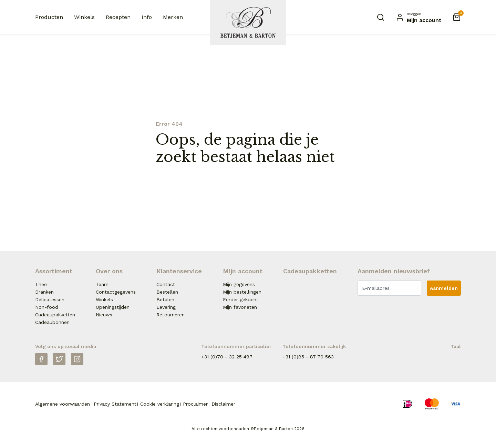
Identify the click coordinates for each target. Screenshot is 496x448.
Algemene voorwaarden (63, 404)
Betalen (165, 299)
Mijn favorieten (240, 307)
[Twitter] (59, 359)
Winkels (84, 17)
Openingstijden (113, 307)
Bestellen (167, 292)
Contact (166, 284)
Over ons (109, 271)
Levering (166, 307)
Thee (41, 284)
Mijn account (243, 271)
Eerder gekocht (241, 299)
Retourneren (170, 315)
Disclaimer (223, 404)
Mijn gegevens (239, 284)
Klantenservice (179, 271)
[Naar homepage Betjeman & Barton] (248, 22)
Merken (173, 17)
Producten (49, 17)
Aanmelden (444, 288)
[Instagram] (77, 359)
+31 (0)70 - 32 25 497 (227, 357)
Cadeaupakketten (55, 315)
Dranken (44, 292)
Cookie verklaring (160, 404)
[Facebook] (41, 359)
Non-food (47, 307)
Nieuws (104, 315)
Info (147, 17)
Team (102, 284)
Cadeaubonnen (52, 322)
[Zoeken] (381, 17)
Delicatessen (50, 299)
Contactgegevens (116, 292)
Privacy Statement (115, 404)
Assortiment (54, 271)
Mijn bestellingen (242, 292)
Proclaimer (195, 404)
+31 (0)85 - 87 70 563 (308, 357)
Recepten (118, 17)
